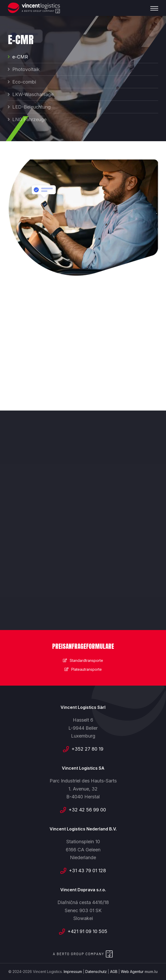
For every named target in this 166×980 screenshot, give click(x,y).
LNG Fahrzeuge (29, 120)
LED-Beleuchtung (31, 107)
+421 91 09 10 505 (87, 931)
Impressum (73, 972)
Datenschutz (96, 972)
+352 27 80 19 (87, 749)
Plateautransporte (87, 669)
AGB (114, 972)
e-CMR (20, 57)
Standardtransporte (86, 660)
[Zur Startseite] (34, 8)
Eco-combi (24, 82)
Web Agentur (132, 972)
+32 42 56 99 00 (87, 810)
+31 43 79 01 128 (87, 871)
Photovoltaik (26, 70)
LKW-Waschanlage (33, 95)
